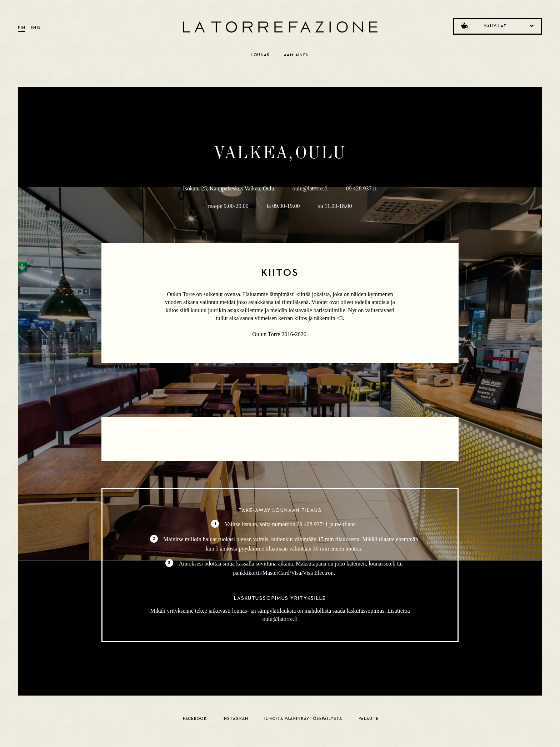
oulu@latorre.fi (310, 188)
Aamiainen (297, 55)
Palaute (369, 719)
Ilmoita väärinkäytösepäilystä (303, 719)
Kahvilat (497, 25)
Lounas (260, 55)
